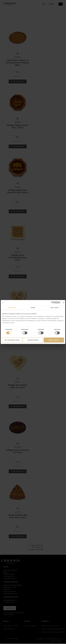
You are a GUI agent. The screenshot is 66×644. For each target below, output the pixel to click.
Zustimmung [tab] (11, 308)
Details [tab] (33, 308)
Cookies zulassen (54, 340)
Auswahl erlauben (33, 340)
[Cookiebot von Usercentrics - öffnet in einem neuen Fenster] (53, 303)
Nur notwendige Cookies (12, 340)
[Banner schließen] (63, 303)
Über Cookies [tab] (55, 308)
